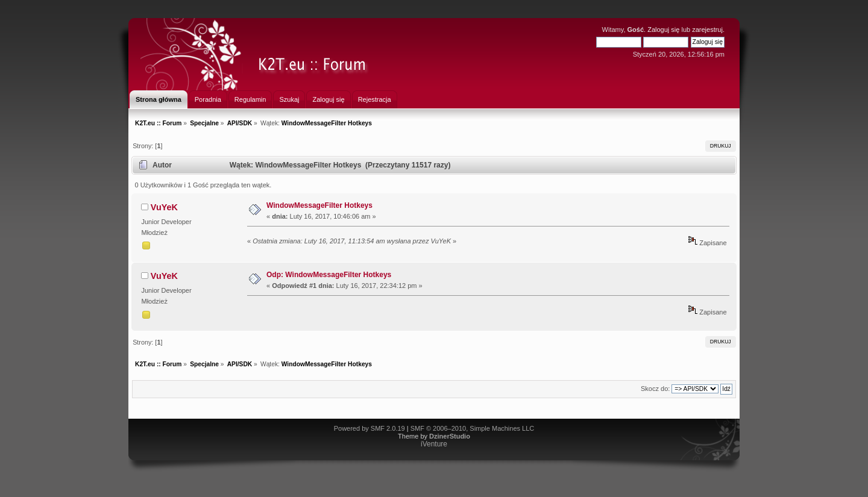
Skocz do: (655, 389)
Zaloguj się (663, 30)
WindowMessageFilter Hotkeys (319, 205)
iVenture (434, 444)
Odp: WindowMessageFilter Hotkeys (329, 275)
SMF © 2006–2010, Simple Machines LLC (473, 428)
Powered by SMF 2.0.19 (370, 428)
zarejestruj (707, 30)
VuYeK (164, 207)
